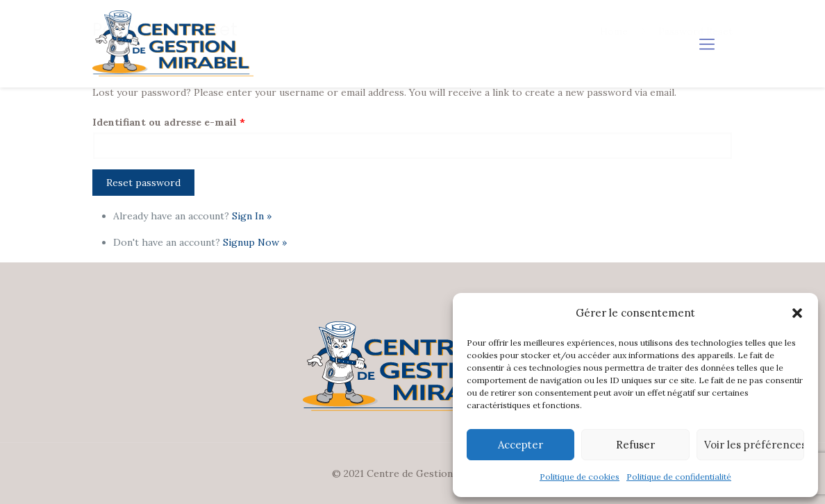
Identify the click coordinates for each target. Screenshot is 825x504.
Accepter (520, 445)
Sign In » (252, 216)
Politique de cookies (580, 477)
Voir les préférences (754, 445)
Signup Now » (255, 242)
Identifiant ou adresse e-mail (169, 122)
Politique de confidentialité (679, 477)
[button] (797, 313)
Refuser (635, 445)
